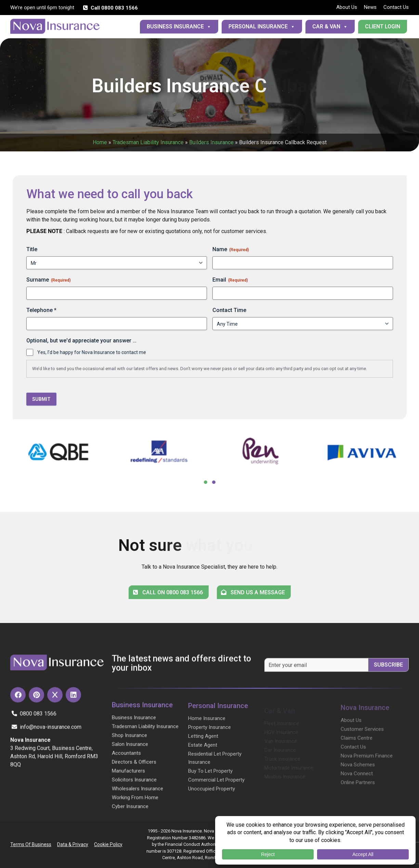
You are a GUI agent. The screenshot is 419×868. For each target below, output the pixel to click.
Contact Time (229, 310)
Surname (49, 280)
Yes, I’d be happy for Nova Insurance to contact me (92, 352)
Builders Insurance (211, 142)
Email (230, 280)
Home (100, 142)
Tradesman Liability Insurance (148, 142)
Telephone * (41, 310)
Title (32, 249)
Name (231, 249)
